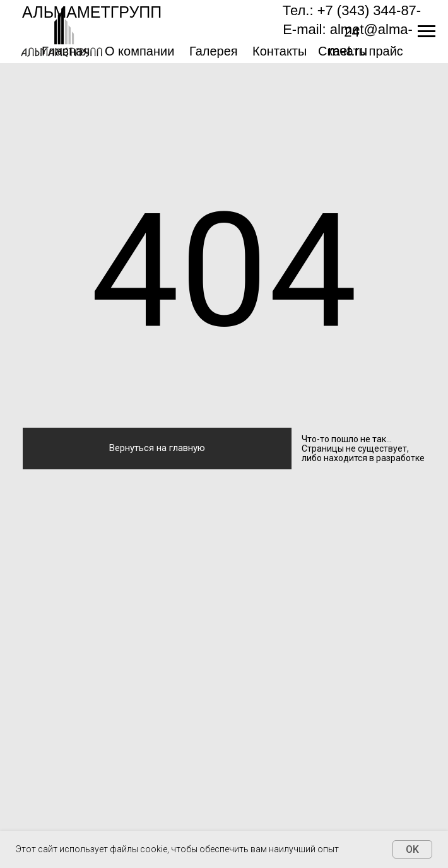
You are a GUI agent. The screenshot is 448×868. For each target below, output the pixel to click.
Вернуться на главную (157, 448)
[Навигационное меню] (427, 32)
